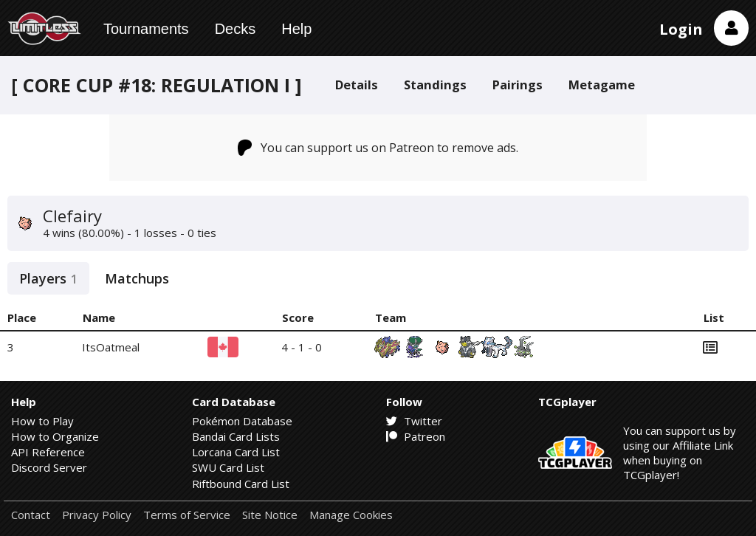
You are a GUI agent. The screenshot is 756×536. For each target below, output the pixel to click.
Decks (236, 29)
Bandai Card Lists (236, 436)
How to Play (42, 421)
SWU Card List (228, 467)
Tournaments (146, 29)
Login (681, 29)
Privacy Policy (97, 515)
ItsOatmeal (111, 347)
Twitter (414, 421)
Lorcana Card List (236, 452)
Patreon (416, 436)
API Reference (48, 452)
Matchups (137, 278)
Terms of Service (187, 515)
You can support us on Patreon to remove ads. (378, 148)
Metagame (602, 85)
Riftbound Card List (241, 484)
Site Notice (270, 515)
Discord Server (49, 467)
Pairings (518, 85)
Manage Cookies (351, 515)
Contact (31, 515)
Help (296, 29)
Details (357, 85)
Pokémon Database (242, 421)
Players (48, 278)
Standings (435, 85)
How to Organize (55, 436)
